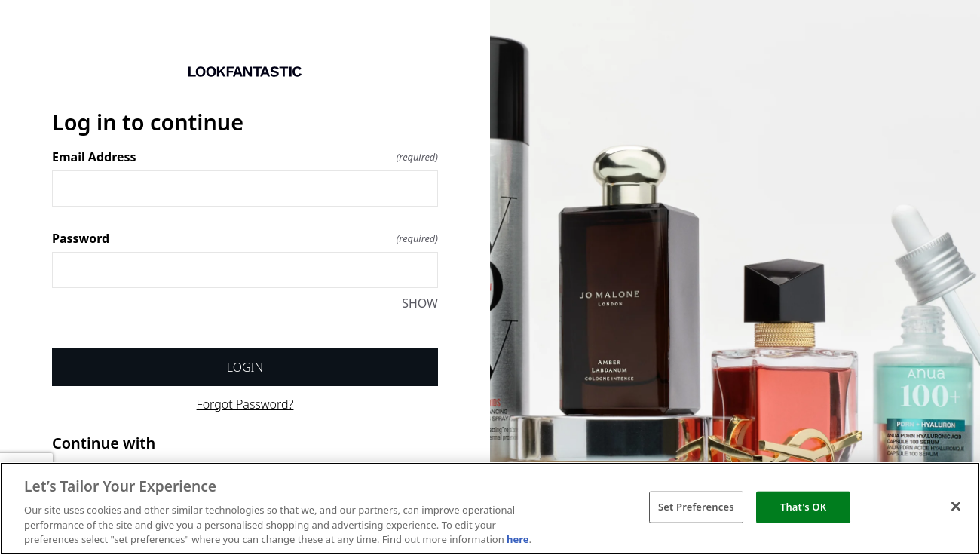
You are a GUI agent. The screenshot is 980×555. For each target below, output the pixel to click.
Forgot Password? (245, 404)
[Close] (956, 507)
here (518, 539)
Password (245, 238)
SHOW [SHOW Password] (420, 303)
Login (245, 367)
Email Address (245, 157)
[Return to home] (245, 72)
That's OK (803, 507)
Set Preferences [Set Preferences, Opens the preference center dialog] (696, 507)
